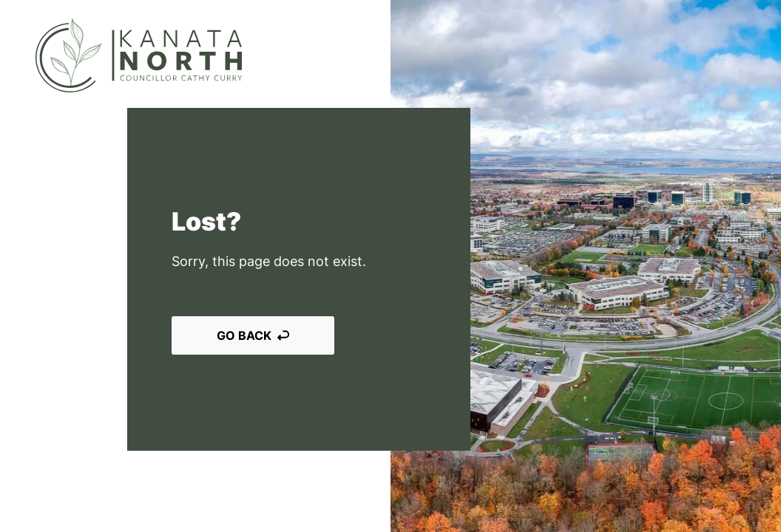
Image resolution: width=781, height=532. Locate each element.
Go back (253, 335)
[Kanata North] (139, 55)
